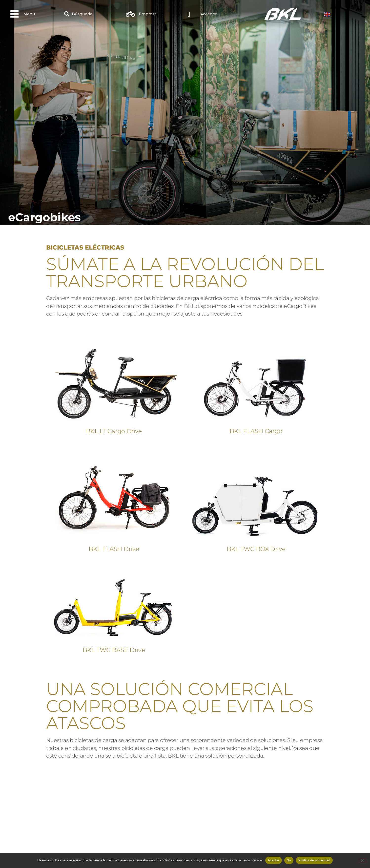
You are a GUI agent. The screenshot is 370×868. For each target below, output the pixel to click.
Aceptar (274, 860)
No (289, 860)
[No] (362, 860)
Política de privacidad (314, 860)
